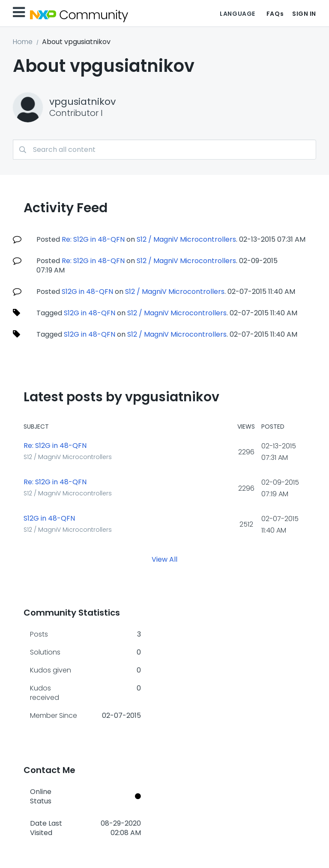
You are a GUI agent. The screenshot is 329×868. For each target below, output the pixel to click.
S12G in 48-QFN (87, 292)
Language (237, 14)
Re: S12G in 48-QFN (93, 239)
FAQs (275, 14)
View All (164, 559)
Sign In (304, 14)
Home (23, 42)
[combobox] (164, 150)
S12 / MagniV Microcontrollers (186, 239)
